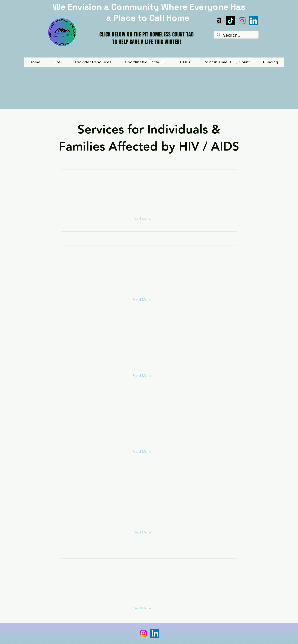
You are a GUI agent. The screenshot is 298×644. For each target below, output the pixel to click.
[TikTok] (231, 21)
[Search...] (236, 36)
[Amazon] (219, 21)
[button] (271, 62)
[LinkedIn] (254, 21)
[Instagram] (242, 21)
